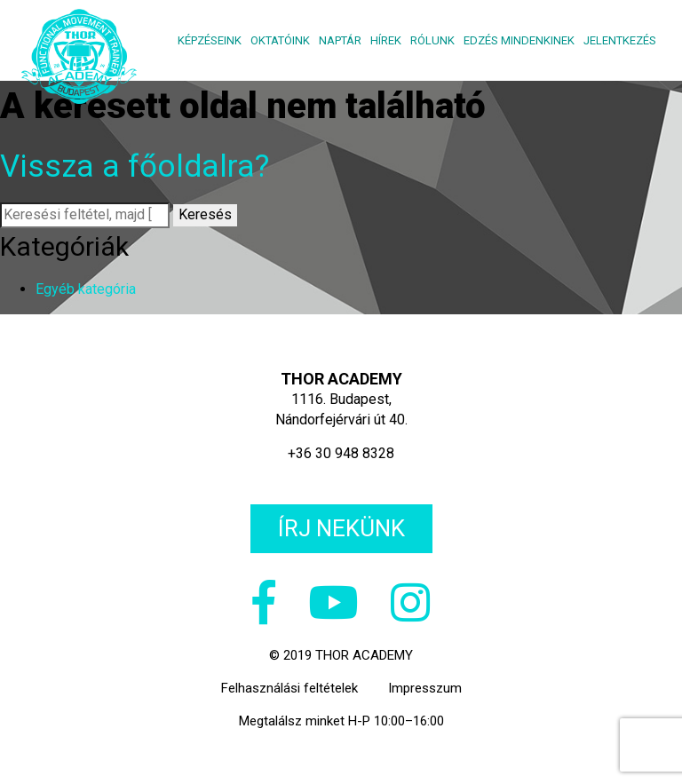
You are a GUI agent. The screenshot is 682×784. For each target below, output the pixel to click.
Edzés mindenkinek (519, 40)
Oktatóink (280, 40)
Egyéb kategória (86, 289)
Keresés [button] (205, 214)
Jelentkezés (620, 40)
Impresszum (425, 688)
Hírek (386, 40)
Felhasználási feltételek (289, 688)
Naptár (340, 40)
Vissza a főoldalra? (135, 166)
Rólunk (432, 40)
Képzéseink (210, 40)
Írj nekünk (341, 528)
